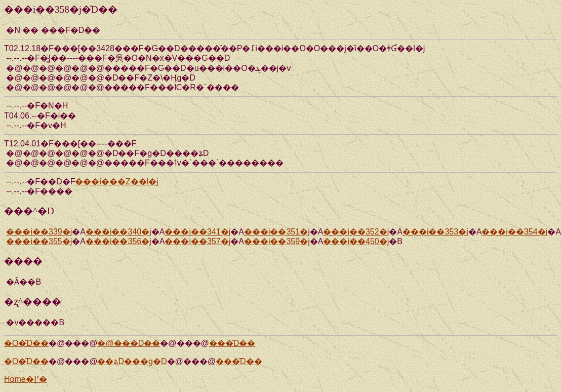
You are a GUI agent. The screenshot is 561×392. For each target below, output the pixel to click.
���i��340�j (118, 232)
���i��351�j (277, 232)
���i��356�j (118, 241)
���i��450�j (356, 241)
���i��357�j (197, 241)
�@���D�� (129, 343)
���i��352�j (356, 232)
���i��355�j (39, 241)
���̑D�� (232, 343)
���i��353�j (435, 232)
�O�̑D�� (26, 343)
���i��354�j (514, 232)
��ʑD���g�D (132, 361)
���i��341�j (197, 232)
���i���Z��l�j (116, 182)
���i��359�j (277, 241)
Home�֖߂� (26, 379)
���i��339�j (39, 232)
